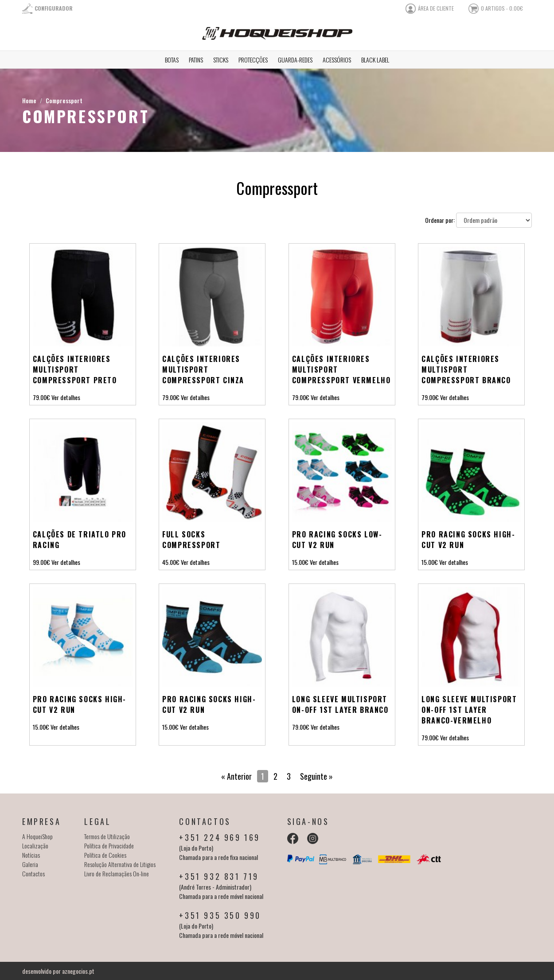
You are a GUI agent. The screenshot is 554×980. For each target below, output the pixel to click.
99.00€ (41, 562)
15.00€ (300, 562)
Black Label (375, 60)
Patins (196, 60)
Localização (35, 846)
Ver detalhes (66, 397)
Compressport (64, 100)
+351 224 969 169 (220, 837)
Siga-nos (308, 821)
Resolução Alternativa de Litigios (120, 864)
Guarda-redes (295, 60)
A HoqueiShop (37, 836)
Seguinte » (316, 776)
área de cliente (436, 8)
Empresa (41, 821)
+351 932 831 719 (219, 876)
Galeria (30, 864)
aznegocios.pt (78, 971)
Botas (172, 60)
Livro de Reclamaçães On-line (117, 873)
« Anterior (236, 776)
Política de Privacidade (109, 846)
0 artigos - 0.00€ (502, 8)
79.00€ (41, 397)
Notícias (31, 855)
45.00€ (171, 562)
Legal (98, 821)
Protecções (253, 60)
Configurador (54, 8)
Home (29, 100)
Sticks (221, 60)
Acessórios (337, 60)
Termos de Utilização (107, 836)
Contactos (33, 873)
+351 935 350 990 (220, 915)
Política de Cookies (105, 855)
